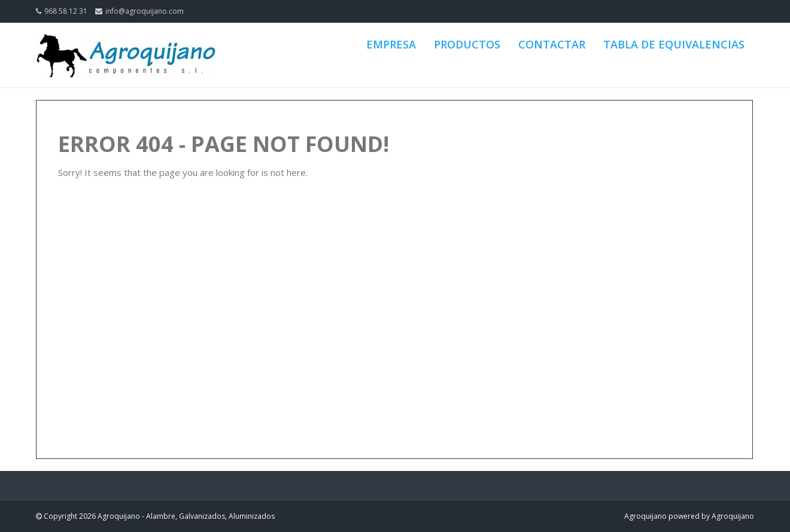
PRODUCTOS (467, 44)
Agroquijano (645, 516)
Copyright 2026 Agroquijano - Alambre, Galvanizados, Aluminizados (158, 516)
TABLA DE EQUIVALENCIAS (674, 44)
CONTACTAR (552, 44)
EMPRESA (391, 44)
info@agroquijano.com (145, 11)
